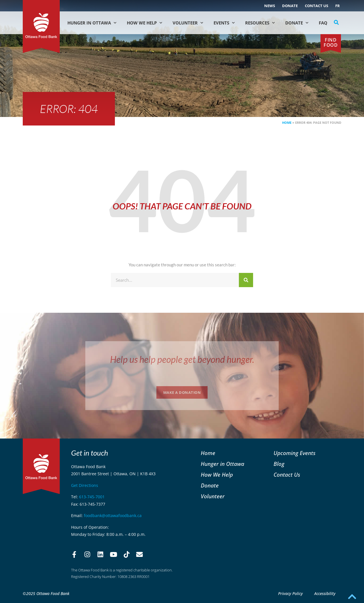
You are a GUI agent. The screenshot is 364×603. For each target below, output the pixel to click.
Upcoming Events (294, 453)
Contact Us (317, 6)
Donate (290, 6)
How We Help (144, 23)
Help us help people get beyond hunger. (182, 359)
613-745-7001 (92, 497)
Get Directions (85, 485)
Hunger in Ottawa (92, 23)
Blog (279, 464)
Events (224, 23)
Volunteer (188, 23)
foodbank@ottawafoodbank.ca (113, 515)
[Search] (246, 280)
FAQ (323, 23)
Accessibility (325, 593)
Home (287, 123)
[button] (336, 22)
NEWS (270, 6)
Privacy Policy (290, 593)
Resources (260, 23)
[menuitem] (338, 6)
